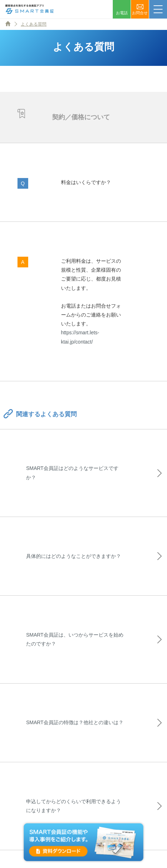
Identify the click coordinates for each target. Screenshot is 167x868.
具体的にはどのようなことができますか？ (74, 556)
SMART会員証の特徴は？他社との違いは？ (75, 722)
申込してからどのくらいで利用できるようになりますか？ (74, 806)
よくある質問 (34, 24)
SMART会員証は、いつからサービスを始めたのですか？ (75, 639)
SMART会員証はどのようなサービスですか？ (72, 473)
